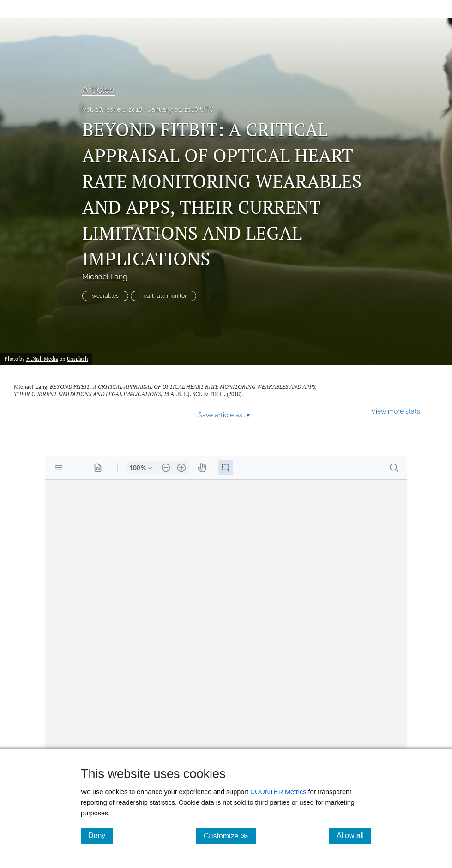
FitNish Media (42, 359)
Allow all (354, 835)
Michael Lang (105, 277)
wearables (105, 296)
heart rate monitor (163, 296)
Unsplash (77, 359)
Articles (98, 90)
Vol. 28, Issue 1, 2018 (112, 109)
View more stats (396, 411)
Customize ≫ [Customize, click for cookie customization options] (230, 835)
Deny (100, 835)
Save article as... (224, 415)
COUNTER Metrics (278, 792)
